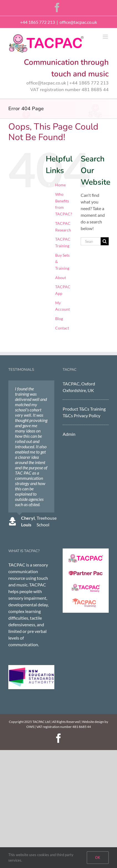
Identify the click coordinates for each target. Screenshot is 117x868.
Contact (62, 328)
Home (60, 185)
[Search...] (91, 241)
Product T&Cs (76, 409)
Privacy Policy (87, 415)
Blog (59, 319)
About (61, 278)
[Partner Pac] (86, 571)
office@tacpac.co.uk (78, 22)
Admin (69, 434)
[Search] (105, 241)
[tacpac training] (86, 600)
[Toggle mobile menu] (106, 37)
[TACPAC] (86, 556)
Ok (98, 857)
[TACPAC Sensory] (86, 585)
